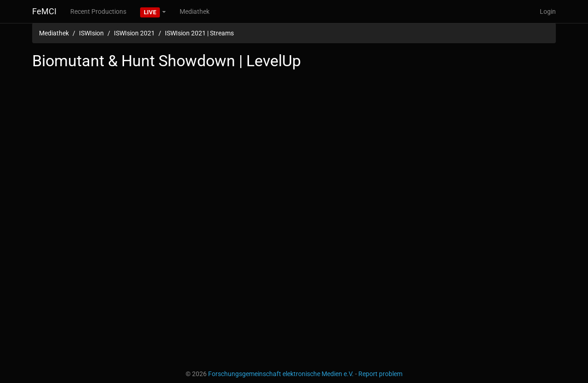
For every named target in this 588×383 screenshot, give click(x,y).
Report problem (380, 374)
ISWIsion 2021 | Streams (199, 33)
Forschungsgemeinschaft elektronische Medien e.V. (281, 374)
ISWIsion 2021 (134, 33)
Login (548, 11)
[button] (153, 11)
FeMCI (44, 11)
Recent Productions (98, 11)
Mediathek (195, 11)
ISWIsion (91, 33)
